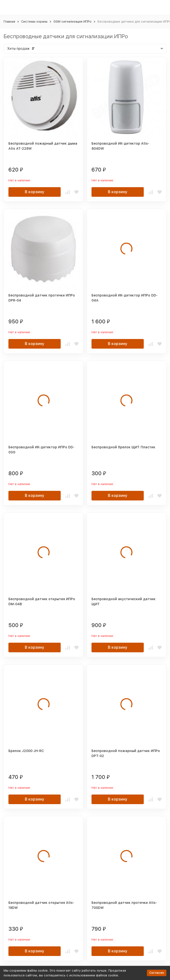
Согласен (157, 973)
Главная (9, 22)
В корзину (35, 192)
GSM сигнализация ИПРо (72, 22)
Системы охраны (34, 22)
